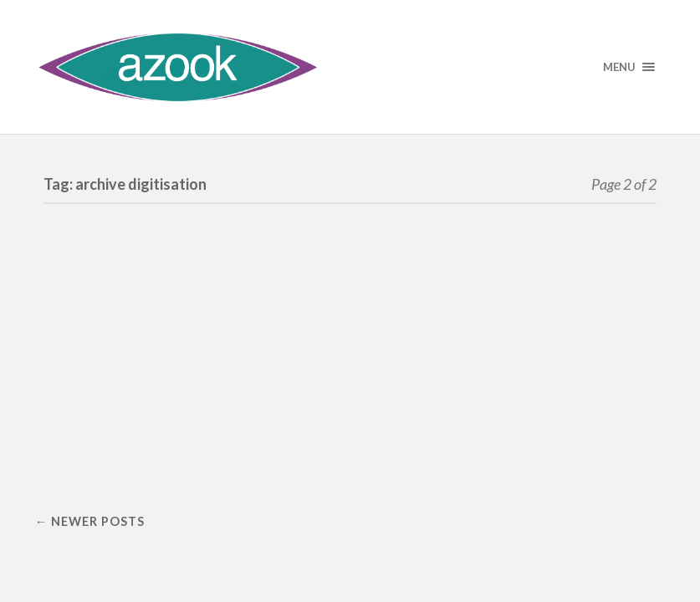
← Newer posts (90, 521)
